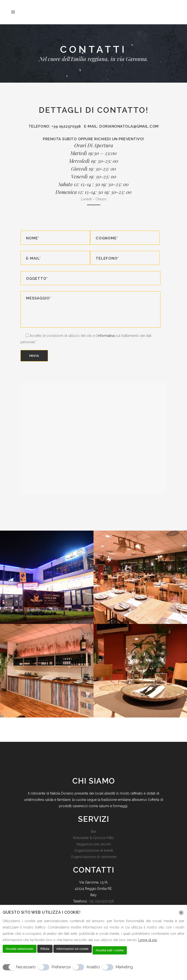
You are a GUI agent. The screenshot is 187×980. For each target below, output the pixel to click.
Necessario (26, 967)
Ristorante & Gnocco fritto (93, 838)
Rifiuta (45, 949)
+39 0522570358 (101, 901)
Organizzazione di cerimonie (94, 857)
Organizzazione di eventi (93, 850)
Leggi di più (148, 940)
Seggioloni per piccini (93, 844)
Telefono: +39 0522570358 (56, 126)
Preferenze (61, 967)
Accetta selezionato (20, 949)
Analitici (93, 967)
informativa (106, 336)
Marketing (124, 967)
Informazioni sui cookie (73, 949)
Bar (94, 831)
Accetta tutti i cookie (110, 950)
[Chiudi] (181, 913)
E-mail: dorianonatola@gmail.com (121, 126)
